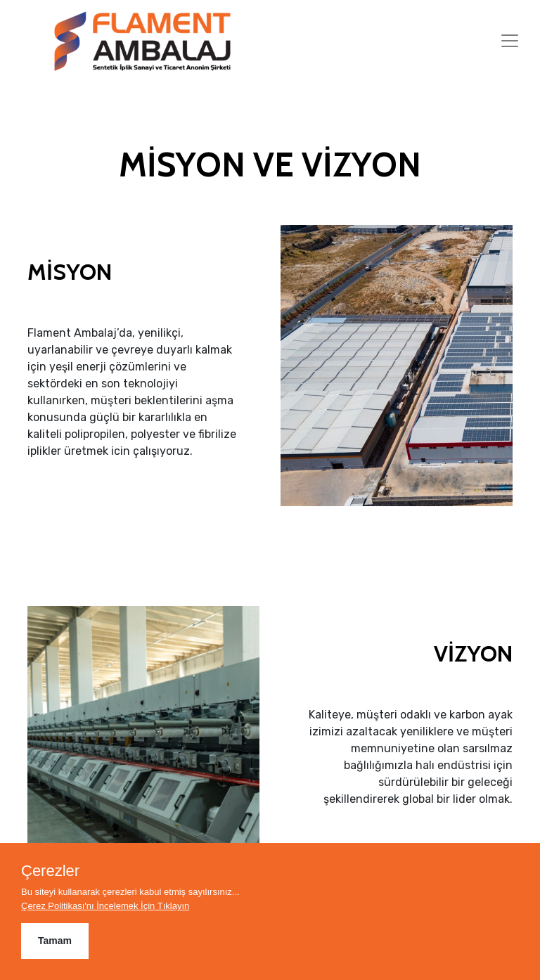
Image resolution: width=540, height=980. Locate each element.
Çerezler (50, 871)
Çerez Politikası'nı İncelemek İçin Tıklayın (105, 906)
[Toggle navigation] (510, 41)
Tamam (55, 941)
